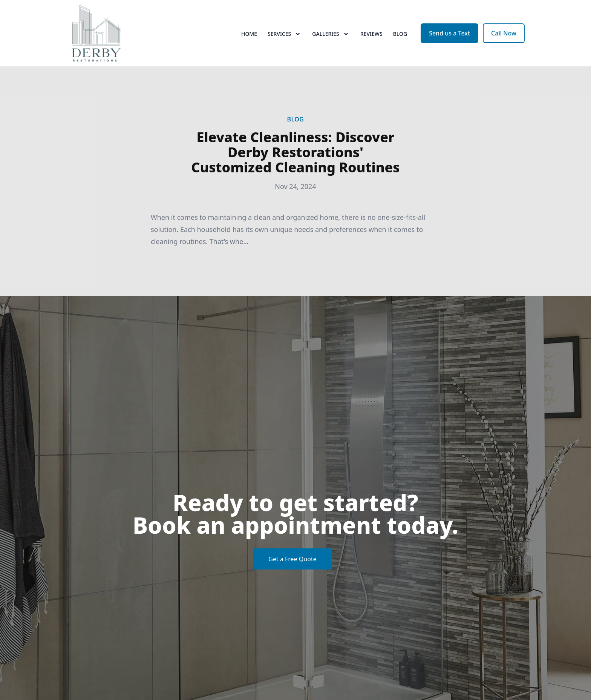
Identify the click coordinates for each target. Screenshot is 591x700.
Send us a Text (449, 33)
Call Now (504, 33)
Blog (400, 34)
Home (249, 34)
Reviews (371, 34)
